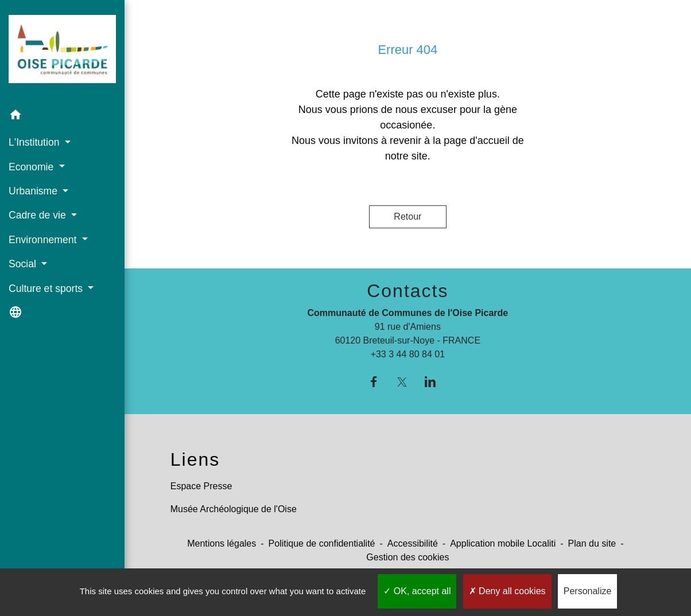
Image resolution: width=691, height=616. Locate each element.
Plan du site (592, 543)
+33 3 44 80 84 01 (408, 354)
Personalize (588, 591)
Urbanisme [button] (34, 191)
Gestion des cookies (407, 557)
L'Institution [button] (35, 142)
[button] (62, 117)
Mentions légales (222, 543)
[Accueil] (62, 51)
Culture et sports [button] (47, 288)
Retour (407, 217)
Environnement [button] (44, 240)
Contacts (407, 291)
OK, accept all (417, 591)
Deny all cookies (507, 591)
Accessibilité (413, 543)
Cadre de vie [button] (39, 215)
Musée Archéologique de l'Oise (234, 509)
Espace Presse (201, 486)
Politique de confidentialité (322, 543)
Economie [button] (32, 167)
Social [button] (24, 264)
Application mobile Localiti (503, 543)
